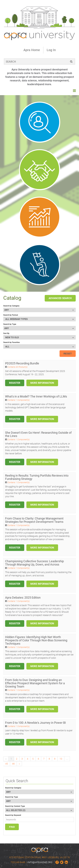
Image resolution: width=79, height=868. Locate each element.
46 (13, 764)
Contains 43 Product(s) (18, 367)
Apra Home (32, 50)
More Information (42, 383)
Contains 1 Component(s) (19, 400)
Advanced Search (60, 298)
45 (7, 764)
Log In (51, 50)
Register (15, 383)
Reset (68, 354)
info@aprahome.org (40, 862)
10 (61, 759)
